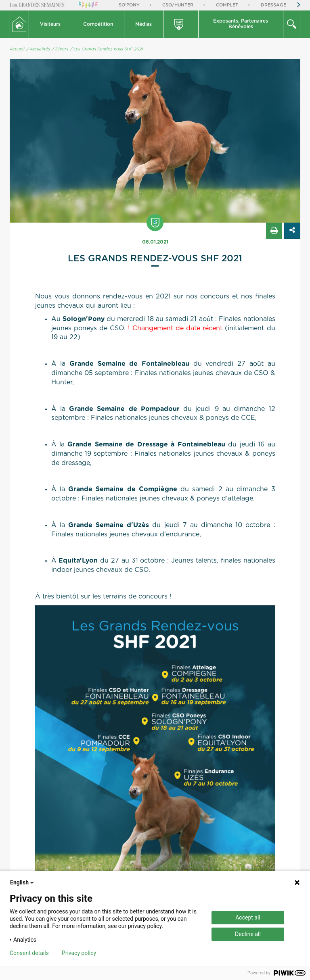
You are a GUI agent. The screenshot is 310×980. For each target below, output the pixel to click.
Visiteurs (50, 24)
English (23, 882)
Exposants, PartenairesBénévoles (241, 24)
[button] (51, 24)
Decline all (248, 934)
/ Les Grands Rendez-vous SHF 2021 (107, 49)
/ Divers (60, 49)
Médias (143, 24)
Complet (227, 5)
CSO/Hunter (178, 5)
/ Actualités (38, 49)
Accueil (17, 49)
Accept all (248, 917)
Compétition (98, 24)
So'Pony (129, 5)
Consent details (29, 953)
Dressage (273, 5)
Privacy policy (79, 953)
